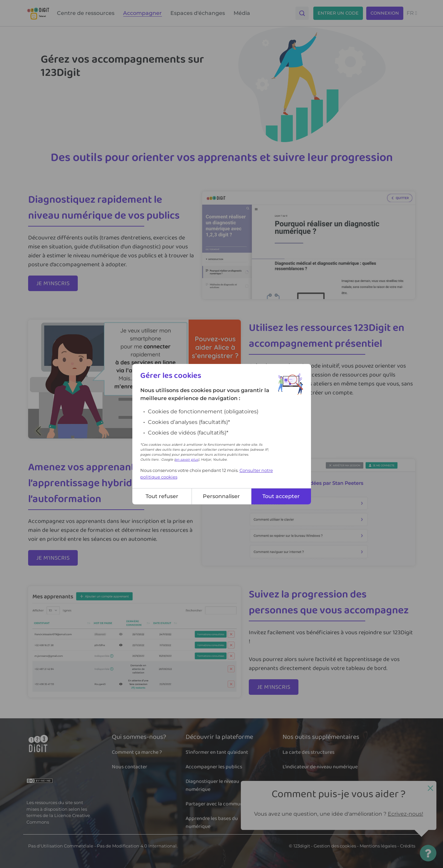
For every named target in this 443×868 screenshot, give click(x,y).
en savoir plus (187, 460)
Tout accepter (281, 496)
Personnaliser (221, 496)
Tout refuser (162, 496)
